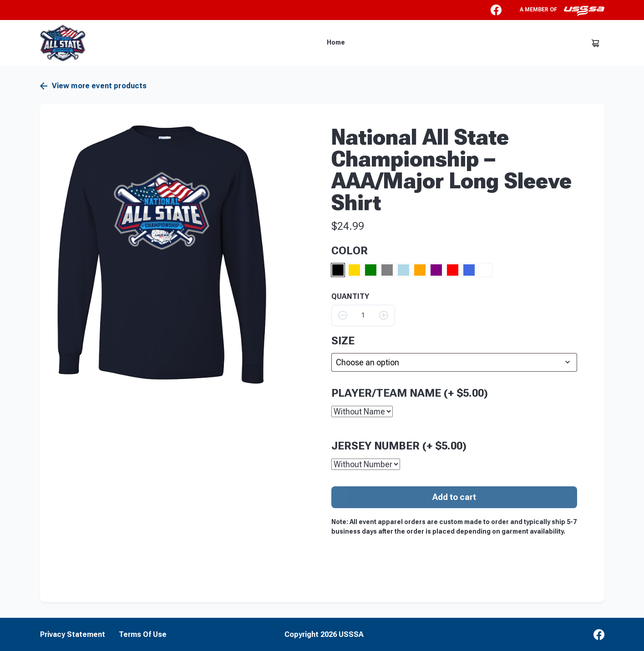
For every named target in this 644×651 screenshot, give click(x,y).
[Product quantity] (363, 315)
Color (350, 251)
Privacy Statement (73, 634)
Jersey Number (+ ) (399, 445)
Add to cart (454, 497)
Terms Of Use (143, 634)
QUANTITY (350, 297)
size (343, 341)
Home (336, 42)
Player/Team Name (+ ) (410, 393)
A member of (562, 11)
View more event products (94, 86)
